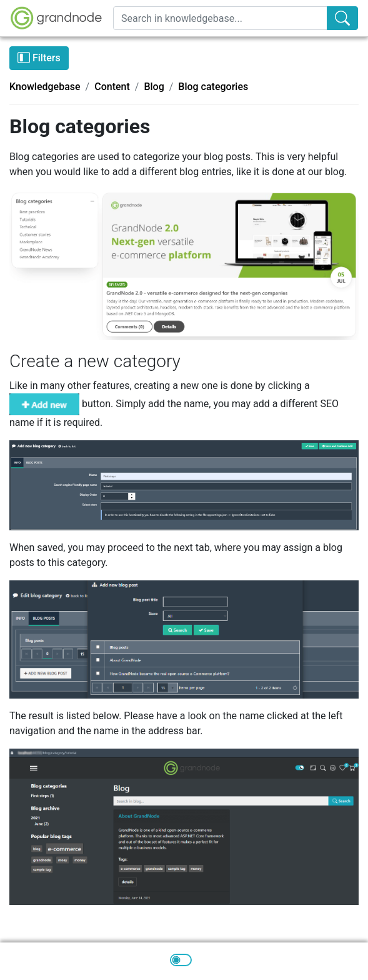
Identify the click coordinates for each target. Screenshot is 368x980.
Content (112, 87)
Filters (39, 58)
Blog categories (213, 87)
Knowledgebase (45, 87)
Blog (154, 87)
